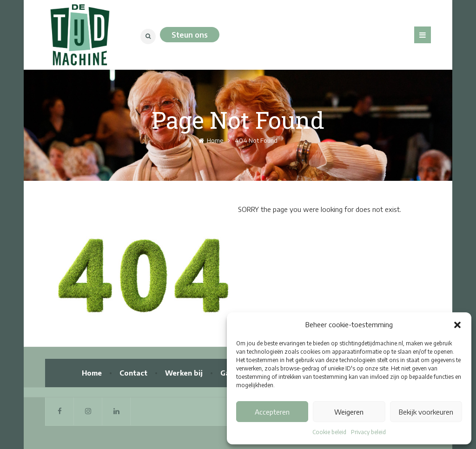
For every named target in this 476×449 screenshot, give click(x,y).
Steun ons (190, 35)
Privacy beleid (368, 432)
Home (211, 140)
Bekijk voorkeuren (426, 412)
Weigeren (349, 412)
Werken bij (184, 373)
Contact (133, 373)
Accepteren (272, 412)
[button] (457, 325)
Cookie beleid (329, 432)
